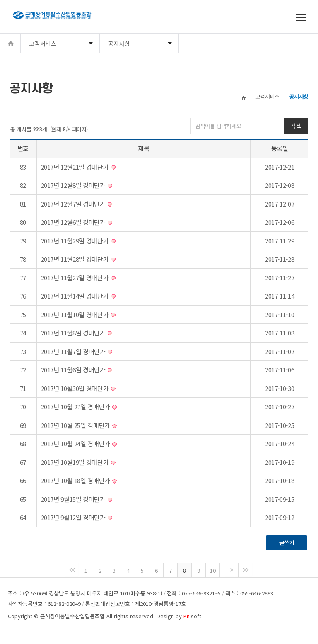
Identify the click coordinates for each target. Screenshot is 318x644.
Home (10, 44)
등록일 (280, 148)
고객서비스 (43, 44)
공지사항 (119, 44)
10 (213, 570)
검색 (296, 126)
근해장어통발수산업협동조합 (72, 616)
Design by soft (179, 616)
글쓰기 (287, 543)
